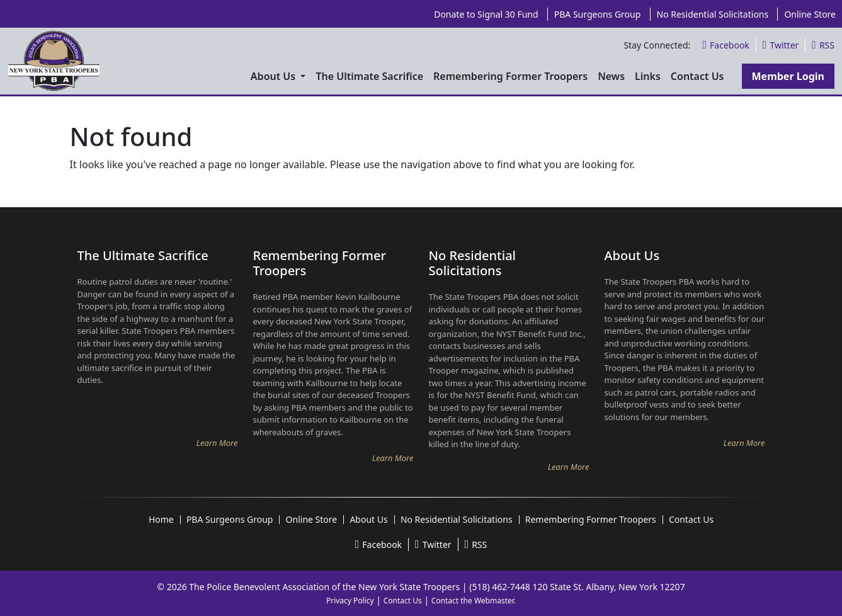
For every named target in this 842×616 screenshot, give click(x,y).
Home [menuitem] (161, 520)
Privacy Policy (350, 601)
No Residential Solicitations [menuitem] (713, 14)
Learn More (217, 443)
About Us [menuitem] (275, 76)
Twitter (781, 45)
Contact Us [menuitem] (697, 76)
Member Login (788, 76)
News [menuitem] (611, 76)
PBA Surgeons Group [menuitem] (598, 14)
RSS (823, 45)
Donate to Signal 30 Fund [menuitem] (486, 14)
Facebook (725, 45)
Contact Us (403, 601)
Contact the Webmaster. (474, 601)
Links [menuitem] (648, 76)
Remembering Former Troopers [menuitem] (510, 76)
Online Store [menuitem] (810, 14)
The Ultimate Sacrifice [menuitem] (369, 76)
